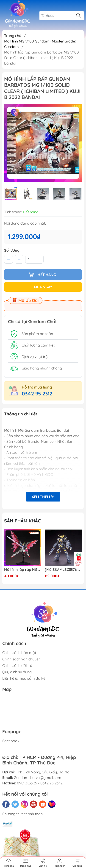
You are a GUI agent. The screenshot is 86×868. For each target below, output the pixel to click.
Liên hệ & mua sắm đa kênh (26, 678)
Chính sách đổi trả (17, 665)
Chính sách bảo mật (19, 653)
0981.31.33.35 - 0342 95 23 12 (40, 783)
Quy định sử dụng (17, 672)
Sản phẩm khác (22, 521)
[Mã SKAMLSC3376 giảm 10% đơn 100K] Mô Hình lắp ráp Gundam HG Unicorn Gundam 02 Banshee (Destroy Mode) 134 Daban (63, 570)
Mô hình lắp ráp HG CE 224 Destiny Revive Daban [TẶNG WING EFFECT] (23, 570)
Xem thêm (43, 497)
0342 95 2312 (37, 394)
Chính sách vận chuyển (21, 659)
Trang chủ (13, 36)
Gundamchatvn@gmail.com (37, 778)
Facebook (11, 741)
